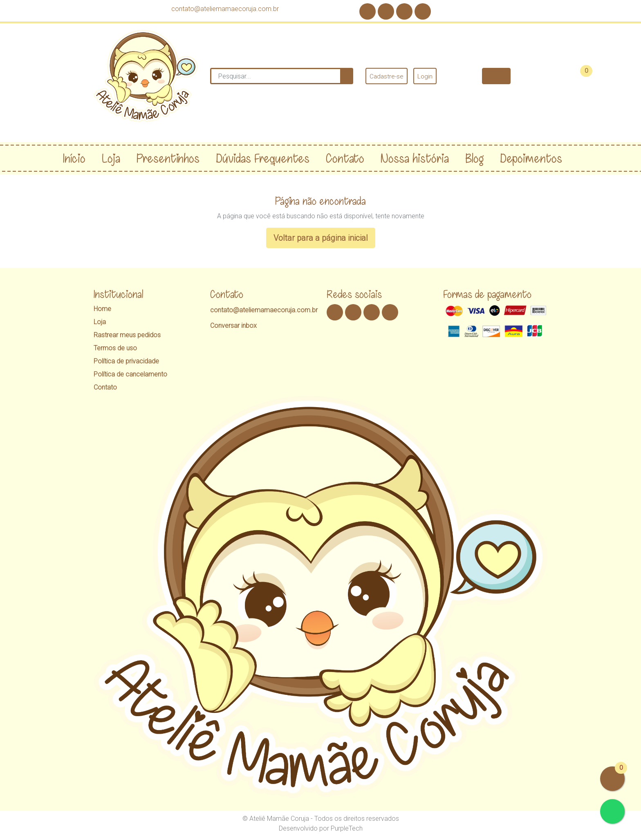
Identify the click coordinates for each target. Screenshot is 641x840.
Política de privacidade (126, 361)
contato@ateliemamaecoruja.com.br (225, 9)
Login (425, 76)
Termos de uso (115, 348)
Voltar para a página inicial (321, 238)
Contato (105, 387)
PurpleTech (347, 828)
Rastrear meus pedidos (127, 335)
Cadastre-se (387, 76)
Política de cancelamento (130, 374)
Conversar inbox (233, 326)
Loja (100, 322)
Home (102, 309)
